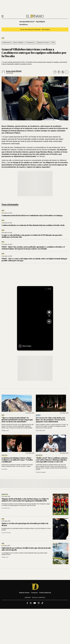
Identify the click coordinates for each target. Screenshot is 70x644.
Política (4, 455)
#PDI (53, 43)
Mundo (38, 415)
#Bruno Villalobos (18, 43)
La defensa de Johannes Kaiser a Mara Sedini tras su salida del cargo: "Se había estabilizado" (17, 460)
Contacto (34, 593)
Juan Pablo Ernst (40, 431)
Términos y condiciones (39, 597)
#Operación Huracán (43, 43)
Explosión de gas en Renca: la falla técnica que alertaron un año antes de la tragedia (26, 549)
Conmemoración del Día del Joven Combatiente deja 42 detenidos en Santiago (32, 215)
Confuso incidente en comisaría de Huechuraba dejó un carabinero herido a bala (33, 225)
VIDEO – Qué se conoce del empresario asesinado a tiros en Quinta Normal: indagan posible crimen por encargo (34, 259)
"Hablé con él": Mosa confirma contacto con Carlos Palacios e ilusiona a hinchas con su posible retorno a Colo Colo (52, 460)
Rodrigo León (5, 431)
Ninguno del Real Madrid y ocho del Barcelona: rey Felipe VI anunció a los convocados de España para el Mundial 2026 (25, 500)
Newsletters (24, 24)
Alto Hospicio (46, 29)
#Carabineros (30, 43)
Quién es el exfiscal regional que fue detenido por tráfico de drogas (25, 524)
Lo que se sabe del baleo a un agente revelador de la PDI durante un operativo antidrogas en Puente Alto (32, 236)
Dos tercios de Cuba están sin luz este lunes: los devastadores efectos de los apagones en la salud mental (51, 420)
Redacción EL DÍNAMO (14, 71)
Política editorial (45, 593)
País (3, 38)
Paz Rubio (4, 469)
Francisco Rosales (41, 472)
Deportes (39, 455)
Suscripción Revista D (27, 21)
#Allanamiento (7, 43)
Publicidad (28, 597)
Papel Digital (40, 21)
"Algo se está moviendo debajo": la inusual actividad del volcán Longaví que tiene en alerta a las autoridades (17, 420)
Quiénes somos (24, 593)
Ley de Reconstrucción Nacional (30, 29)
